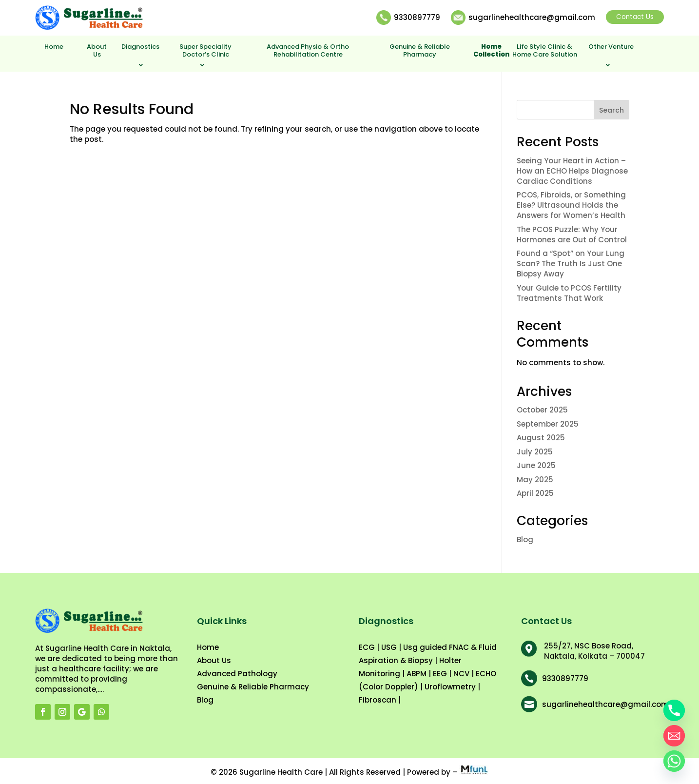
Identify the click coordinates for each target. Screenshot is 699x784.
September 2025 (548, 424)
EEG (440, 674)
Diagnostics (140, 47)
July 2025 (535, 452)
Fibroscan (378, 700)
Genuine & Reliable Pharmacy (420, 51)
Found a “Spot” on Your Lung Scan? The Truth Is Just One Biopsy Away (571, 264)
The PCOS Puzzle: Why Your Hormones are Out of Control (572, 235)
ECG (367, 647)
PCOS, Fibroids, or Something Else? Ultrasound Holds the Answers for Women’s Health (571, 205)
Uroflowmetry (450, 687)
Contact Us (635, 17)
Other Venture (611, 47)
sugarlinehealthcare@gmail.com (532, 17)
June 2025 (536, 465)
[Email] (674, 736)
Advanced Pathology (237, 674)
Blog (525, 539)
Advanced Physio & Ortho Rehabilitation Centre (308, 51)
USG (389, 647)
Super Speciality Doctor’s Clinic (205, 51)
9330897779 (417, 17)
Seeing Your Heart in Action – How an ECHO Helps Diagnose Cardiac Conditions (572, 171)
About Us (97, 51)
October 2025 (542, 410)
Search (612, 110)
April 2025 (535, 493)
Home (54, 47)
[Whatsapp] (674, 761)
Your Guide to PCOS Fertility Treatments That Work (569, 293)
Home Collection (491, 51)
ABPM (417, 674)
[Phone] (674, 710)
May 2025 (535, 480)
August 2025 (541, 438)
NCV (461, 674)
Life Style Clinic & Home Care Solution (545, 51)
